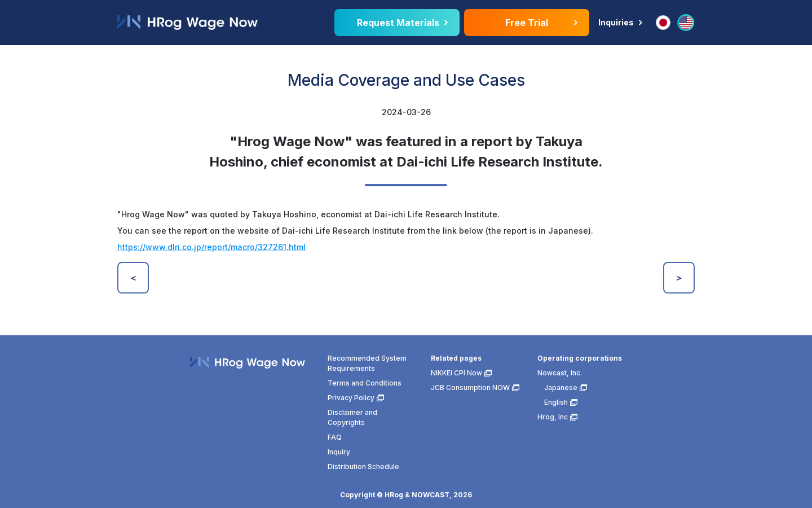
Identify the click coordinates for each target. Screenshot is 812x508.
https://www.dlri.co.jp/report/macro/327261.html (211, 247)
